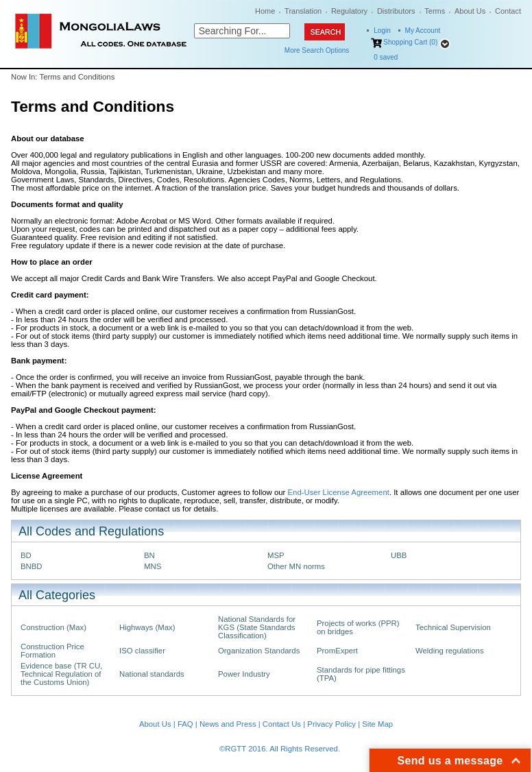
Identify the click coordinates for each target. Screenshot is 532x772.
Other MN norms (296, 566)
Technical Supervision (453, 627)
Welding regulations (450, 651)
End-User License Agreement (338, 492)
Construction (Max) (53, 627)
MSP (276, 555)
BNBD (32, 566)
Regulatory (349, 11)
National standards (152, 674)
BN (149, 555)
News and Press (228, 724)
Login (382, 31)
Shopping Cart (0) (410, 42)
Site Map (377, 724)
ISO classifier (142, 651)
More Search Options (317, 50)
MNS (153, 566)
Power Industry (244, 674)
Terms (435, 11)
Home (265, 11)
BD (26, 555)
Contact (508, 11)
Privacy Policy (331, 724)
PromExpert (337, 651)
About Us (470, 11)
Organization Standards (259, 651)
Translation (303, 11)
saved (386, 57)
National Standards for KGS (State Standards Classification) (257, 627)
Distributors (396, 11)
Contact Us (282, 724)
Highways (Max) (147, 627)
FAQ (185, 724)
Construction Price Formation (52, 651)
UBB (399, 555)
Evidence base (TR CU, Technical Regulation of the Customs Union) (61, 674)
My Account (423, 31)
